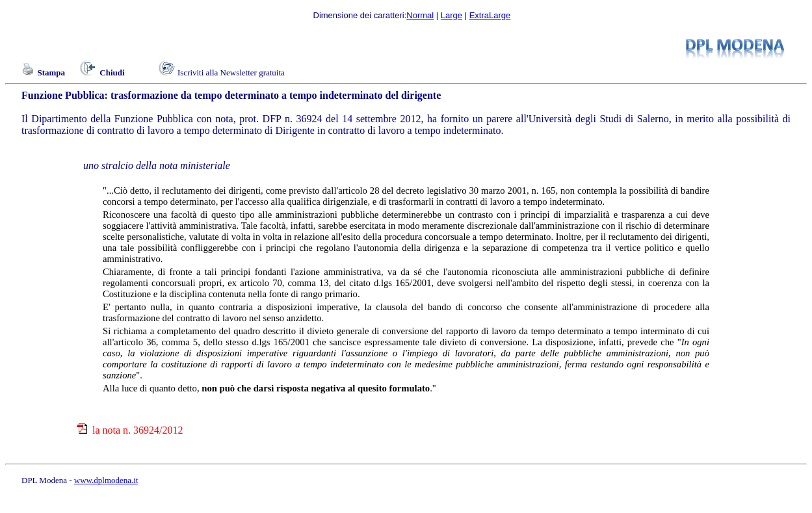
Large (452, 15)
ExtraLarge (490, 15)
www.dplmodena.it (106, 480)
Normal (420, 15)
